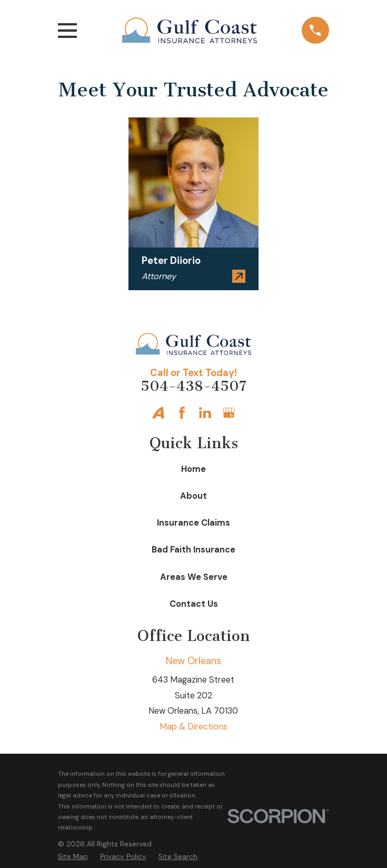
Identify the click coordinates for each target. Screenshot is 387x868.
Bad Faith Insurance (193, 550)
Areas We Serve (194, 577)
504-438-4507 (193, 386)
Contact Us (194, 604)
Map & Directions (193, 727)
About (193, 496)
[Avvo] (158, 413)
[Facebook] (182, 413)
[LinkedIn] (205, 413)
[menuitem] (73, 857)
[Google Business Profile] (229, 413)
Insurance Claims (193, 523)
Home (193, 469)
